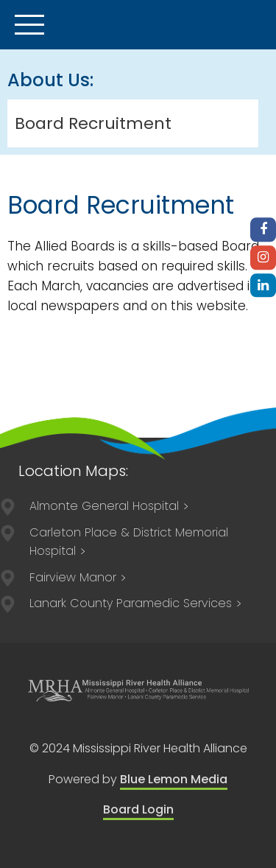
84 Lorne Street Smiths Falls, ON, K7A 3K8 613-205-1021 (136, 603)
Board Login (138, 809)
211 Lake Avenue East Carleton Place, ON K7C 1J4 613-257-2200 (129, 542)
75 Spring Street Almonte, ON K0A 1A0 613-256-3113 (78, 577)
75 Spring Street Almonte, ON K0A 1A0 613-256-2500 (110, 506)
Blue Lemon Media (174, 779)
